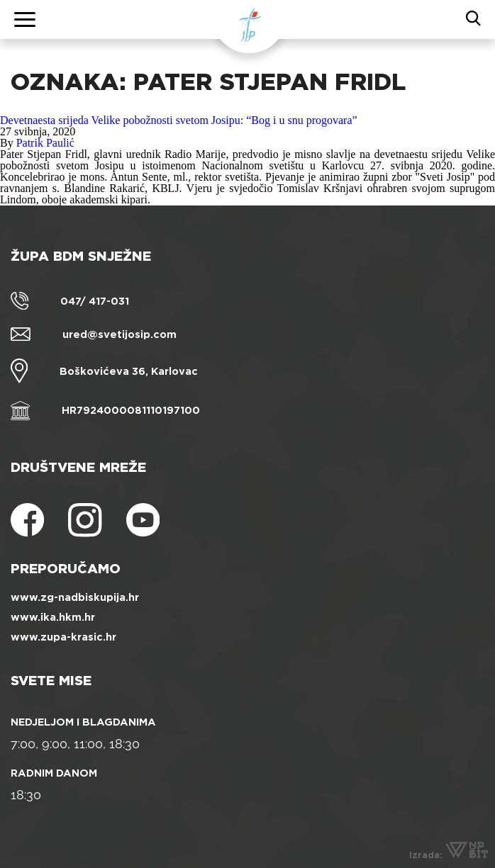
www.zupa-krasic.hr (63, 637)
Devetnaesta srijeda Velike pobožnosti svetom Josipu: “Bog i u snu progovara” (179, 120)
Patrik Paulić (45, 143)
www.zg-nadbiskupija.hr (75, 597)
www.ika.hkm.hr (53, 617)
